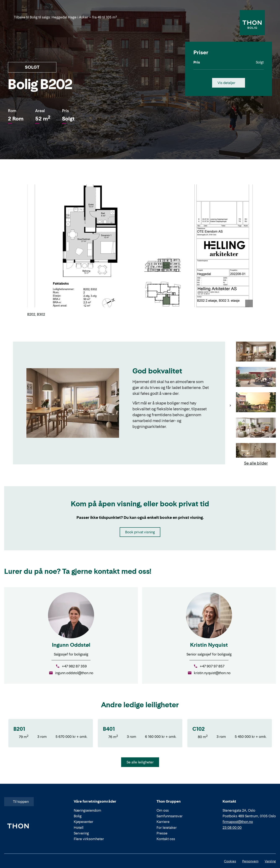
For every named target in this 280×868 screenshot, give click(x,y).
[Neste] (230, 405)
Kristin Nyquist (209, 645)
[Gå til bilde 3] (256, 403)
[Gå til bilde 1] (256, 352)
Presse (162, 833)
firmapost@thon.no (238, 822)
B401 (109, 729)
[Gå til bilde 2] (256, 377)
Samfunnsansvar (170, 816)
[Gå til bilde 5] (256, 453)
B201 (19, 729)
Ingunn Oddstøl (71, 645)
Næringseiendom (87, 810)
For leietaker (167, 828)
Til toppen (19, 802)
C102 (199, 729)
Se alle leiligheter (140, 762)
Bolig (78, 816)
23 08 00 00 (232, 828)
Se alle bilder (256, 463)
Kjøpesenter (84, 822)
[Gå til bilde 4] (256, 428)
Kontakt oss (166, 839)
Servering (81, 833)
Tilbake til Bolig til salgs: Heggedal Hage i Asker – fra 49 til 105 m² (62, 17)
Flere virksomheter (89, 839)
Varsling (270, 861)
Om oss (163, 810)
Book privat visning (140, 532)
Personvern (250, 861)
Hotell (79, 828)
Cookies (230, 861)
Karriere (163, 822)
